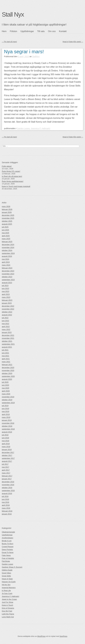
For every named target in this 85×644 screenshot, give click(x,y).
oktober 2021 (7, 341)
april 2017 (6, 470)
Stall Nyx (13, 14)
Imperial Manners (9, 588)
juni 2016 (5, 499)
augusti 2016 (7, 493)
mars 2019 (6, 417)
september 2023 (8, 280)
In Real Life (6, 591)
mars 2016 (6, 508)
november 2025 (8, 218)
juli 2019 (5, 406)
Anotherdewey (8, 538)
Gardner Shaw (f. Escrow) (12, 567)
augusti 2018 (7, 432)
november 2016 (8, 485)
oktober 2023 (7, 277)
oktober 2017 (7, 455)
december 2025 (8, 215)
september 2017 (8, 458)
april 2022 (6, 327)
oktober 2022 (7, 312)
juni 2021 (5, 353)
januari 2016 (7, 514)
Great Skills (6, 576)
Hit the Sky (6, 585)
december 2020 (8, 368)
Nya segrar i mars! (24, 52)
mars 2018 (6, 447)
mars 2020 (6, 394)
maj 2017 (5, 467)
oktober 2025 (7, 221)
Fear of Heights (8, 558)
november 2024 (8, 247)
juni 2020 (5, 385)
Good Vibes (6, 573)
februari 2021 (7, 365)
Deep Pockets (7, 550)
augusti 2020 (7, 379)
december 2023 (8, 271)
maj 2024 (5, 259)
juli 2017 (5, 464)
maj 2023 (5, 291)
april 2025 (6, 236)
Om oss (52, 31)
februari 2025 (7, 242)
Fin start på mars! (9, 42)
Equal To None (8, 552)
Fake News (6, 555)
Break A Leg (7, 541)
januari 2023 (7, 303)
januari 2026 (7, 212)
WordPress (41, 636)
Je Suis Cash (7, 593)
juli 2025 (5, 227)
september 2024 (8, 253)
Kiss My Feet (7, 611)
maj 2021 (5, 356)
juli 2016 (5, 496)
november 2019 (8, 397)
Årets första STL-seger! (11, 171)
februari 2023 (7, 300)
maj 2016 (5, 502)
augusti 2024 (7, 256)
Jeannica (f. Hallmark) (40, 128)
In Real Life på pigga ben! (12, 176)
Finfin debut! (7, 166)
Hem (4, 31)
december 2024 (8, 245)
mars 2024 (6, 265)
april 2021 (6, 359)
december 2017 (8, 452)
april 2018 (6, 444)
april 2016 (6, 505)
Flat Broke (6, 561)
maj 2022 (5, 324)
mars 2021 (6, 362)
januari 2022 (7, 332)
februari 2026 (7, 209)
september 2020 (8, 376)
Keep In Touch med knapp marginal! (16, 186)
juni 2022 (5, 321)
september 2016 (8, 491)
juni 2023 (5, 288)
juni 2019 (5, 409)
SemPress (63, 636)
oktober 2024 (7, 250)
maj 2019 (5, 411)
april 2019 (6, 414)
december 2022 (8, 306)
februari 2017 (7, 476)
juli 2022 (5, 318)
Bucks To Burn (8, 544)
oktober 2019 (7, 400)
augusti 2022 (7, 315)
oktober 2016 (7, 488)
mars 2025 (6, 239)
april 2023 (6, 294)
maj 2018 (5, 441)
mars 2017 (6, 473)
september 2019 (8, 403)
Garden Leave (23, 128)
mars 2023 (6, 297)
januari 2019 (7, 420)
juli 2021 (5, 350)
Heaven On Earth (9, 582)
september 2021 (8, 344)
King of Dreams (8, 608)
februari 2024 (7, 268)
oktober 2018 (7, 426)
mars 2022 (6, 329)
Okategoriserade (8, 532)
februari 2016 (7, 511)
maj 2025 (5, 233)
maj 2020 (5, 388)
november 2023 (8, 274)
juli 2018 (5, 435)
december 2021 (8, 335)
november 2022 (8, 309)
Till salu (41, 31)
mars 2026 (6, 206)
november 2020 (8, 370)
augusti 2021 (7, 347)
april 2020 (6, 391)
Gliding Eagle (7, 570)
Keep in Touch (7, 605)
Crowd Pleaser (8, 547)
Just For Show (8, 602)
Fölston (13, 31)
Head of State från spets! (73, 42)
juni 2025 (5, 230)
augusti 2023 (7, 283)
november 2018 (8, 423)
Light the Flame (8, 614)
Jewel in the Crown (9, 599)
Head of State (7, 579)
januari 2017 (7, 479)
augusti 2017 (7, 461)
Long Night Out (8, 617)
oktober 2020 (7, 373)
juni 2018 (5, 438)
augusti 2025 (7, 224)
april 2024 (6, 262)
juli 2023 (5, 286)
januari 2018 (7, 450)
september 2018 (8, 429)
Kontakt (63, 31)
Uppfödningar (27, 31)
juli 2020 (5, 382)
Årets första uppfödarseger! (13, 181)
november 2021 (8, 338)
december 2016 (8, 482)
